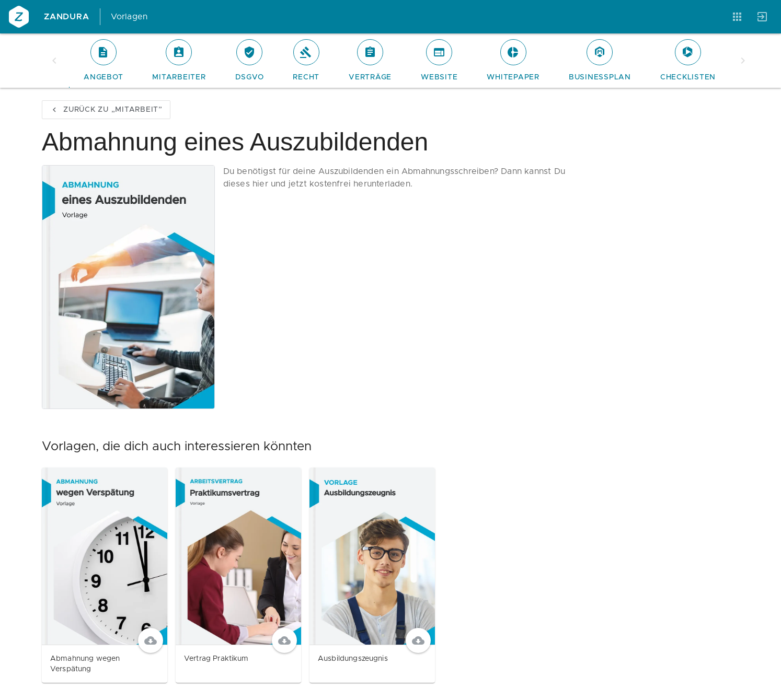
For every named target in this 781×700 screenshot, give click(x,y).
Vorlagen (129, 17)
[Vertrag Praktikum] (238, 575)
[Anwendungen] (737, 17)
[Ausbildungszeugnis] (372, 575)
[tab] (103, 61)
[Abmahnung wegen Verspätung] (105, 575)
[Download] (151, 640)
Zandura (67, 17)
